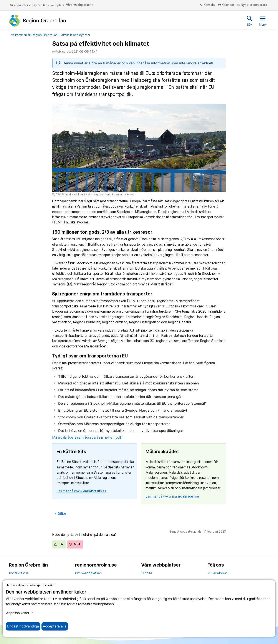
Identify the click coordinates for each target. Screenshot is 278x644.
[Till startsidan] (37, 21)
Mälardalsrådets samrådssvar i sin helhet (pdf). (88, 437)
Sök (250, 20)
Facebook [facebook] (217, 573)
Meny (263, 20)
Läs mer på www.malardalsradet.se (172, 496)
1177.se (147, 573)
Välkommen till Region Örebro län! (35, 35)
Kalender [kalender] (226, 5)
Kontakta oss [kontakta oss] (19, 573)
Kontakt (207, 5)
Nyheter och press (252, 5)
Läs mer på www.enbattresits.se (81, 491)
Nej (74, 544)
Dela (60, 514)
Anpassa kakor (20, 613)
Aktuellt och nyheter (76, 35)
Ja (58, 544)
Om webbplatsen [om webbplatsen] (88, 573)
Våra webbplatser (80, 5)
